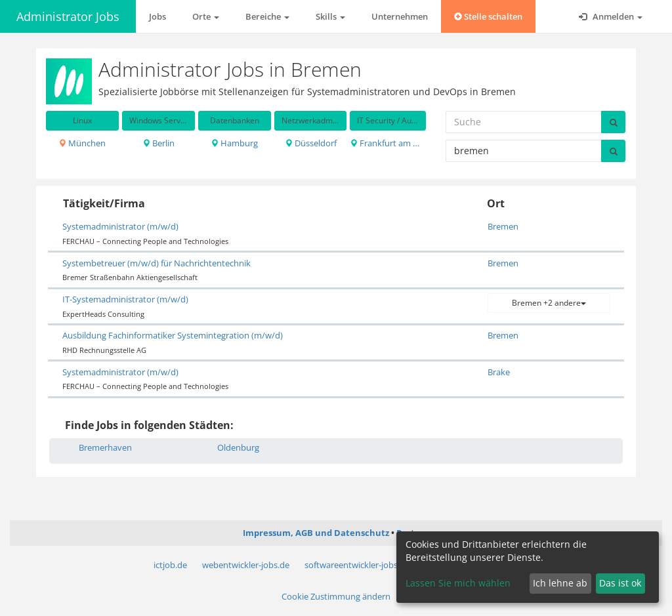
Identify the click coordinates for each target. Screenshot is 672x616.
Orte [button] (206, 16)
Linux (82, 120)
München (82, 143)
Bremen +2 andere (549, 303)
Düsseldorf (311, 143)
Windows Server (159, 120)
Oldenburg (238, 447)
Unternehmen (400, 16)
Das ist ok (620, 583)
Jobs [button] (157, 16)
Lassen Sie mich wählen (458, 583)
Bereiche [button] (267, 16)
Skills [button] (330, 16)
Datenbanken (235, 120)
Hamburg (234, 143)
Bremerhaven (105, 447)
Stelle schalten (488, 16)
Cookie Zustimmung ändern (336, 596)
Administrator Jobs (68, 16)
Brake (499, 372)
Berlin (158, 143)
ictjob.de (170, 565)
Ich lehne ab (560, 583)
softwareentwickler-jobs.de (357, 565)
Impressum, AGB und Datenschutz (316, 533)
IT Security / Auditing (391, 120)
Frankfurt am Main (388, 143)
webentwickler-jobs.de (246, 565)
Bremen (503, 226)
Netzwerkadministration (314, 120)
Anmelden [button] (611, 16)
